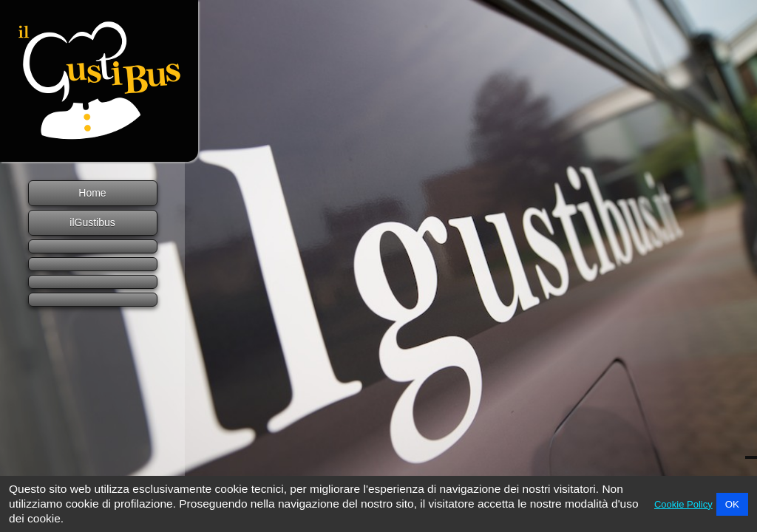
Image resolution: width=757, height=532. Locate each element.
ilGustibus (92, 222)
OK (732, 504)
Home (92, 193)
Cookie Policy (683, 504)
